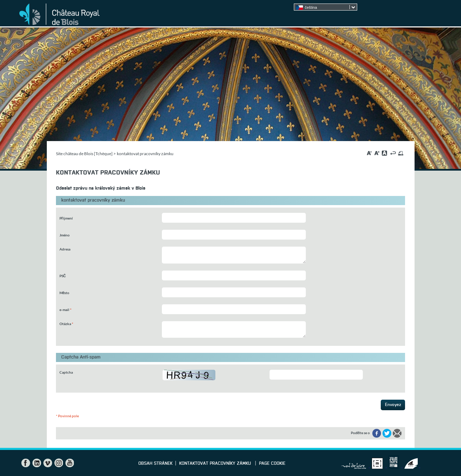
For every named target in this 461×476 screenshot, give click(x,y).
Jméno (65, 235)
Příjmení (66, 218)
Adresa (65, 249)
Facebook (26, 463)
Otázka (66, 324)
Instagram (58, 463)
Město (65, 293)
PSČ (63, 276)
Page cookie (272, 464)
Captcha (66, 372)
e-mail (65, 310)
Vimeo (48, 463)
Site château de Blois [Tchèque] (84, 154)
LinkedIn (37, 463)
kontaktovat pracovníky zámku (216, 464)
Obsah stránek (155, 464)
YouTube (69, 463)
